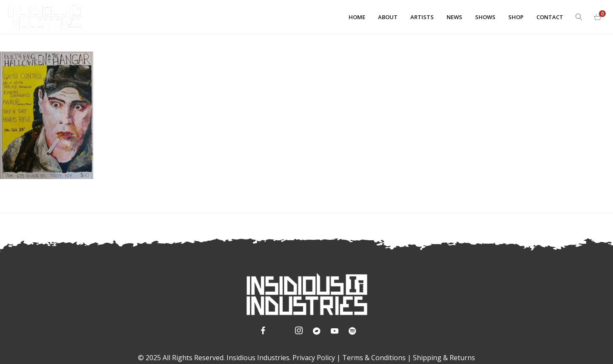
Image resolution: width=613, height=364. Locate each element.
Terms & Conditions (374, 358)
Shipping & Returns (444, 358)
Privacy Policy (314, 358)
